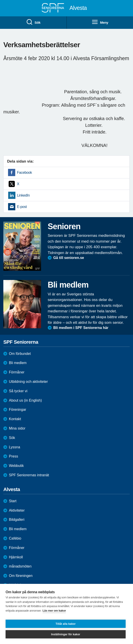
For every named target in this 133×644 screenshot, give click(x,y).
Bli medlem (18, 363)
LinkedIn (23, 195)
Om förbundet (20, 354)
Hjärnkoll (16, 557)
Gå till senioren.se (69, 258)
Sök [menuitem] (33, 22)
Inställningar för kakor (66, 634)
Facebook (24, 173)
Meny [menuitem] (100, 22)
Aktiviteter (17, 510)
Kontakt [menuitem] (15, 419)
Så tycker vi (18, 391)
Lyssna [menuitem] (15, 447)
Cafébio (15, 538)
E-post (22, 207)
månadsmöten (20, 566)
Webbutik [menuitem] (16, 466)
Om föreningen (21, 576)
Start (13, 501)
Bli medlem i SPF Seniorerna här (81, 328)
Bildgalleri (17, 520)
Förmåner (17, 372)
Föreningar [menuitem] (18, 410)
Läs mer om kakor (54, 611)
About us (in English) (25, 400)
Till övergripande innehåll (0, 0)
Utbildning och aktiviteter (28, 382)
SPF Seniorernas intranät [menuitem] (29, 475)
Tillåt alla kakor (66, 624)
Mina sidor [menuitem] (17, 428)
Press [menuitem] (14, 456)
